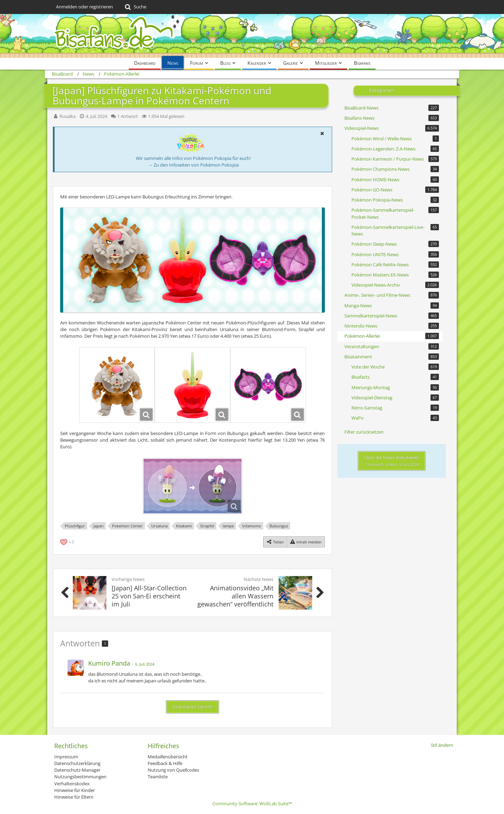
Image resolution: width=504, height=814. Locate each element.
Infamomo (252, 526)
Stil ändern (442, 745)
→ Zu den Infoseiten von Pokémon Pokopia (193, 165)
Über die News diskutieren (392, 461)
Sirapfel (207, 526)
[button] (322, 133)
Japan (99, 526)
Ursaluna (159, 526)
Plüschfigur (75, 526)
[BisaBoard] (252, 36)
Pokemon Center (127, 526)
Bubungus (279, 526)
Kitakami (184, 526)
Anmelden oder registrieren (85, 7)
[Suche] (135, 7)
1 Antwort (128, 116)
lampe (228, 526)
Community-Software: (252, 804)
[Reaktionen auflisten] (68, 541)
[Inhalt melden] (306, 542)
